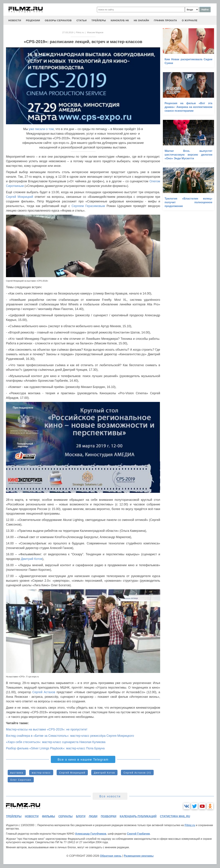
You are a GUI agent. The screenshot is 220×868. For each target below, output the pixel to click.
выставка (17, 773)
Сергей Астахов (44, 692)
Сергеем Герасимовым (88, 206)
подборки (109, 816)
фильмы (48, 816)
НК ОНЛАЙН (141, 20)
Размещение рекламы (139, 856)
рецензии (33, 20)
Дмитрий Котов (32, 559)
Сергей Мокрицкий (20, 197)
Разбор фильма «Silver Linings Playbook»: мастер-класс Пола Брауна (55, 748)
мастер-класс (41, 773)
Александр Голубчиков (91, 834)
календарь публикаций (138, 816)
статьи (82, 20)
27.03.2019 (68, 32)
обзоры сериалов (58, 20)
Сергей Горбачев (138, 834)
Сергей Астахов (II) (137, 773)
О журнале (190, 20)
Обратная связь (111, 856)
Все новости (110, 796)
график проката (165, 20)
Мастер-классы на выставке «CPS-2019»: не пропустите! (47, 729)
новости (15, 20)
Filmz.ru (80, 32)
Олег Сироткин (21, 780)
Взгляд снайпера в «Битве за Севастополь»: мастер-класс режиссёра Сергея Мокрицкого (70, 736)
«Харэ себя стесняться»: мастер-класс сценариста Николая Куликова (56, 742)
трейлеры (99, 20)
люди (93, 816)
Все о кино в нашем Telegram (83, 760)
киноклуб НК (120, 20)
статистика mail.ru (175, 816)
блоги (81, 816)
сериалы (65, 816)
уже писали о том (41, 129)
